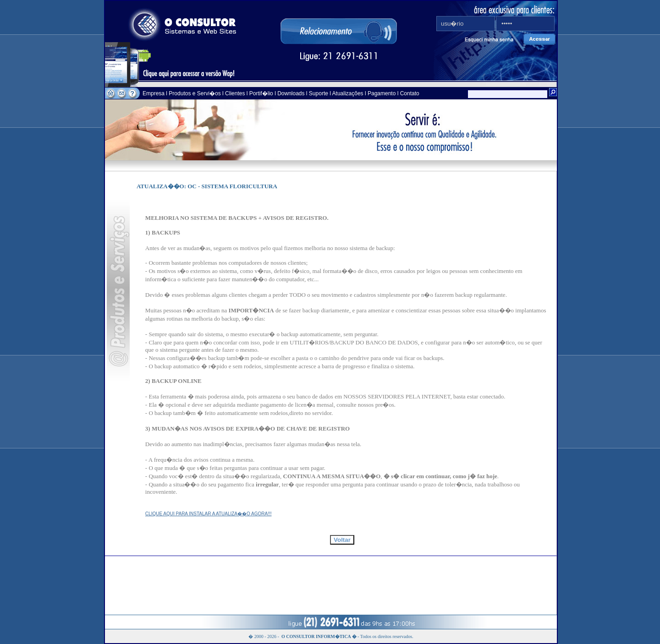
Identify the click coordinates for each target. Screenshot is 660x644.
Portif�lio (261, 93)
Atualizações (348, 93)
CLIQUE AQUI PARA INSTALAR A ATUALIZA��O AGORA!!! (209, 514)
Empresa (154, 93)
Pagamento (382, 93)
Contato (410, 93)
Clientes (234, 93)
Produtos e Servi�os (195, 93)
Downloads (291, 93)
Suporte (319, 93)
